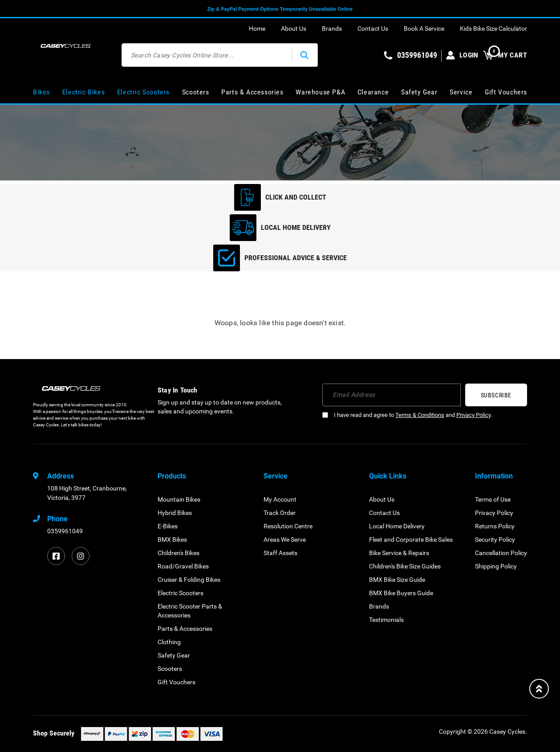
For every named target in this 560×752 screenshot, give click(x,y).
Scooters (196, 92)
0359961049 (65, 531)
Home (257, 29)
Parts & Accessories (252, 92)
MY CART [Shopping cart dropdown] (505, 55)
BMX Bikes (172, 539)
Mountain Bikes (179, 499)
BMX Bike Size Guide (397, 580)
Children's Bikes (179, 553)
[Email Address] (392, 395)
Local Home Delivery (397, 526)
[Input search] (207, 55)
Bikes (41, 92)
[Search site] (304, 55)
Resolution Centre (288, 526)
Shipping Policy (496, 566)
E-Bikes (168, 526)
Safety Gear (419, 92)
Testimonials (386, 620)
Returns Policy (495, 526)
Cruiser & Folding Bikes (189, 580)
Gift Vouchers (506, 92)
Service (461, 92)
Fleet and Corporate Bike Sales (411, 539)
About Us (294, 29)
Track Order (280, 513)
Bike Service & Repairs (399, 553)
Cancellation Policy (501, 553)
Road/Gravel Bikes (183, 566)
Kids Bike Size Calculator (493, 29)
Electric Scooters (143, 92)
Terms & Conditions (420, 415)
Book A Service (424, 29)
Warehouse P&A (320, 92)
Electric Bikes (83, 92)
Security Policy (495, 539)
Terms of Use (493, 499)
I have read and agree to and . (407, 415)
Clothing (169, 642)
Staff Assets (280, 553)
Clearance (373, 92)
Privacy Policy (473, 415)
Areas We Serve (285, 539)
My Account (280, 499)
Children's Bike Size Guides (405, 566)
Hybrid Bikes (175, 513)
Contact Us (373, 29)
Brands (332, 29)
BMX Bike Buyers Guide (401, 593)
